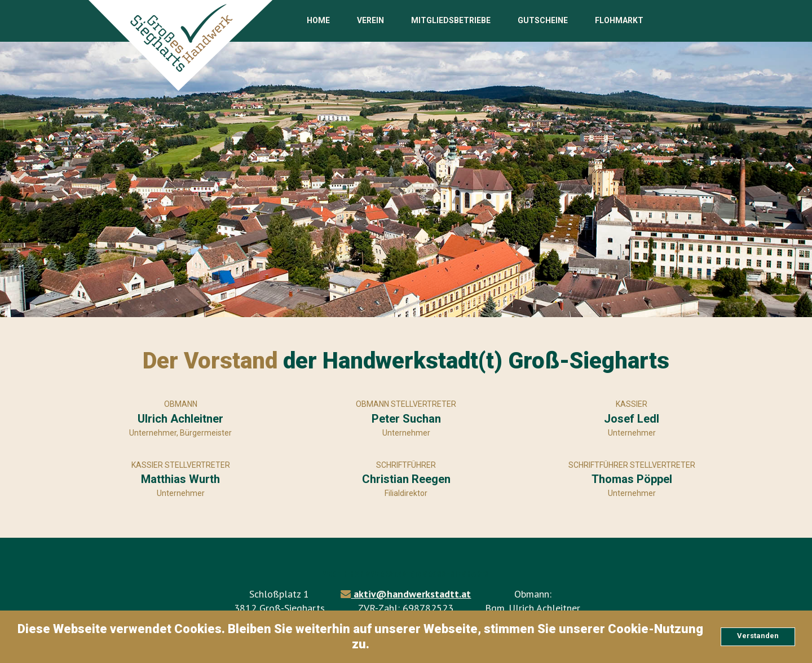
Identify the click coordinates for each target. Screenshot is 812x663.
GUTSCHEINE (543, 20)
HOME (318, 20)
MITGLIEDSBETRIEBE (451, 20)
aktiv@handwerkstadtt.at (411, 594)
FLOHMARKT (619, 20)
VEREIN (370, 20)
